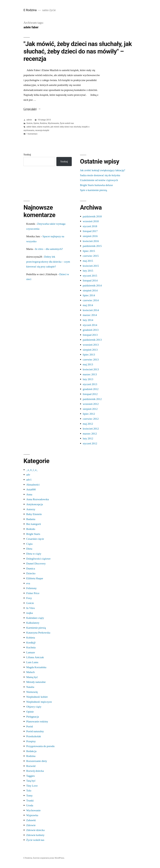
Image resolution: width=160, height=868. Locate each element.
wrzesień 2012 (91, 404)
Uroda (30, 805)
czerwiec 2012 (91, 419)
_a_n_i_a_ (32, 470)
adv (28, 475)
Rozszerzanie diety (37, 761)
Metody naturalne (36, 682)
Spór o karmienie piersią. (94, 190)
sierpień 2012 (90, 409)
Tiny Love (32, 786)
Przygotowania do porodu (40, 746)
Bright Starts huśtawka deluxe (96, 185)
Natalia (30, 687)
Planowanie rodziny (37, 722)
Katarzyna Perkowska (38, 633)
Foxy (29, 598)
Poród (30, 726)
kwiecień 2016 (91, 241)
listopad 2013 (90, 335)
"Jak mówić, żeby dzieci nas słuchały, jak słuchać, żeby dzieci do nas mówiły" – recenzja (78, 51)
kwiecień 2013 (91, 369)
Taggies (30, 776)
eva (28, 583)
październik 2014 (92, 286)
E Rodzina (30, 10)
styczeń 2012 (90, 443)
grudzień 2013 (91, 330)
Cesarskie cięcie (35, 539)
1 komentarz (32, 134)
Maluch (30, 672)
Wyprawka (32, 815)
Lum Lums (32, 662)
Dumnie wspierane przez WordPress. (49, 858)
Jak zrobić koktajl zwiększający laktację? (103, 170)
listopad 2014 (90, 281)
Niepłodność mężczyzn (39, 702)
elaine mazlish (43, 127)
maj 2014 (88, 305)
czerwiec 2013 (91, 360)
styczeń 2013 (90, 384)
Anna (29, 494)
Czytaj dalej (32, 109)
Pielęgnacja (33, 717)
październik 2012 (92, 399)
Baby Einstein (34, 514)
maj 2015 (88, 261)
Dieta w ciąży (34, 554)
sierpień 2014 (90, 290)
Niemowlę (32, 692)
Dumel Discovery (36, 564)
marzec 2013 (90, 374)
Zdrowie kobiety (35, 835)
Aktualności (33, 485)
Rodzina (43, 123)
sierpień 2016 (90, 236)
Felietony (31, 588)
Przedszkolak (34, 736)
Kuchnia (31, 647)
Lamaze (31, 652)
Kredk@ (31, 643)
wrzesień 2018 (91, 221)
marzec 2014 (90, 315)
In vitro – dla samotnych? (49, 249)
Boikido (31, 529)
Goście (29, 123)
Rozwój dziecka (35, 771)
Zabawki (31, 820)
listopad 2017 (90, 231)
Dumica (31, 569)
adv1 (29, 480)
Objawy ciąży (34, 707)
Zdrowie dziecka (35, 830)
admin (29, 120)
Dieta (29, 549)
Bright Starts (33, 534)
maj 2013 (88, 364)
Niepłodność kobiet (37, 697)
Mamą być (32, 677)
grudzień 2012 (91, 389)
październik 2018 (92, 216)
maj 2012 (88, 424)
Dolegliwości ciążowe (38, 559)
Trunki (30, 801)
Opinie (36, 123)
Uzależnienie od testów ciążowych (99, 180)
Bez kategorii (34, 524)
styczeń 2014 (90, 325)
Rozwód (31, 766)
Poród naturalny (35, 731)
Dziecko (31, 573)
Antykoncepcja (35, 504)
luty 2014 (88, 320)
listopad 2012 (90, 394)
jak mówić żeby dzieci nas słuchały (66, 127)
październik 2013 (92, 340)
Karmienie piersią (36, 628)
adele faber (31, 127)
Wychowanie (53, 123)
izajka (30, 613)
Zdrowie (31, 825)
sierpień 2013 (90, 350)
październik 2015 (92, 246)
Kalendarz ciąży (35, 618)
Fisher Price (33, 593)
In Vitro (30, 608)
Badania (31, 519)
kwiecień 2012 (91, 429)
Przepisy (31, 741)
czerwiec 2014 (91, 300)
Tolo (29, 791)
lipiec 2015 (89, 251)
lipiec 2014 (89, 295)
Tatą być (31, 781)
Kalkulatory (33, 623)
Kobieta (31, 638)
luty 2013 (88, 379)
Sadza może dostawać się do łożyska (100, 175)
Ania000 (31, 489)
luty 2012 (88, 438)
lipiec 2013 (89, 355)
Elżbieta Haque (35, 578)
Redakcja (31, 751)
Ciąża (29, 544)
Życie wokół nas (67, 123)
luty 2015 (88, 271)
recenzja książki (42, 130)
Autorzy (31, 509)
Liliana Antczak (35, 657)
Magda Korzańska (36, 667)
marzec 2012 (90, 434)
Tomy (29, 796)
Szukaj (27, 154)
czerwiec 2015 (91, 256)
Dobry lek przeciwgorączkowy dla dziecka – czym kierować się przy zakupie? (48, 262)
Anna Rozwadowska (38, 499)
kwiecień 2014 (91, 310)
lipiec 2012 (89, 414)
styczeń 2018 (90, 226)
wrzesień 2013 (91, 345)
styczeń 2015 (90, 276)
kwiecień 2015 (91, 266)
